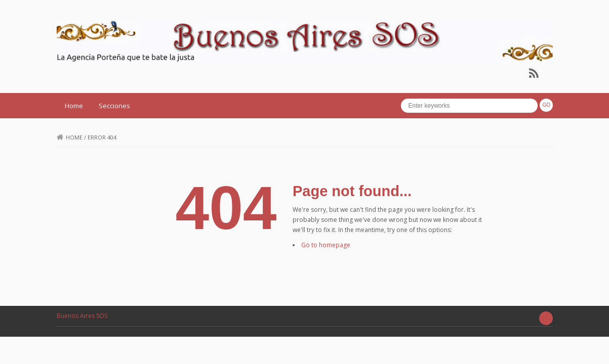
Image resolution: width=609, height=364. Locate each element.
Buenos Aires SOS (82, 316)
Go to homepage (326, 245)
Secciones (114, 106)
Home (74, 106)
